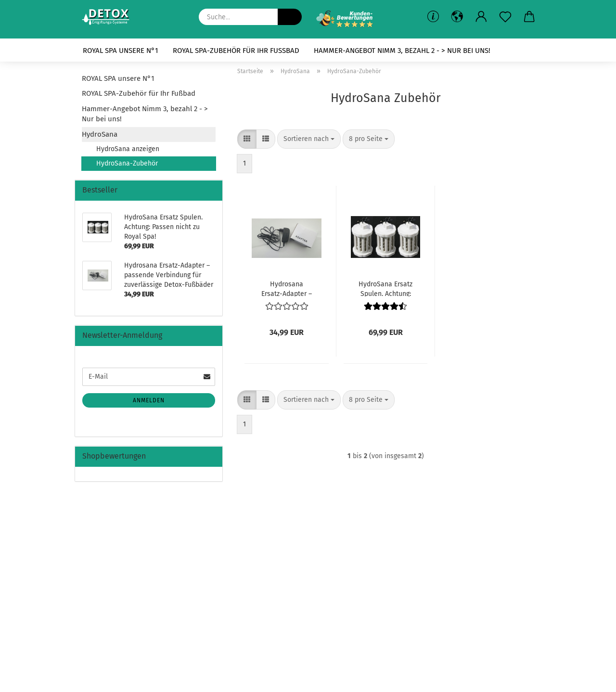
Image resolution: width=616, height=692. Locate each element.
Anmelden (149, 400)
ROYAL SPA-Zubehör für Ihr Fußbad (236, 51)
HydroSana (100, 134)
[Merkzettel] (505, 17)
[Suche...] (290, 17)
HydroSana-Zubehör (127, 163)
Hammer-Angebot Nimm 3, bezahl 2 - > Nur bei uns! (402, 51)
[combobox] (309, 139)
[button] (481, 17)
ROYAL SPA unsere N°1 (121, 51)
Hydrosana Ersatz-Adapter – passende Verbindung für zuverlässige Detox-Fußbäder (287, 288)
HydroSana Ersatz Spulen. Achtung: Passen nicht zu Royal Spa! (385, 288)
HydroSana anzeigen (128, 149)
